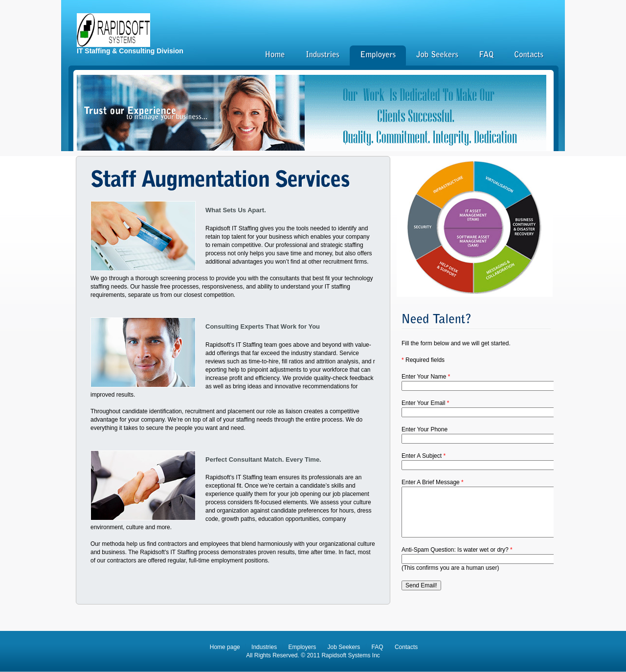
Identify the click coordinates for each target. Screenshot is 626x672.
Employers (302, 647)
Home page (225, 647)
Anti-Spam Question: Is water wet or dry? (457, 550)
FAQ (378, 647)
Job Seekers (344, 647)
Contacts (406, 647)
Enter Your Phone (425, 429)
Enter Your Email (425, 403)
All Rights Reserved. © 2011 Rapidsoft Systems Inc (313, 655)
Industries (264, 647)
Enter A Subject (424, 456)
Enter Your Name (426, 377)
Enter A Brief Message (433, 482)
